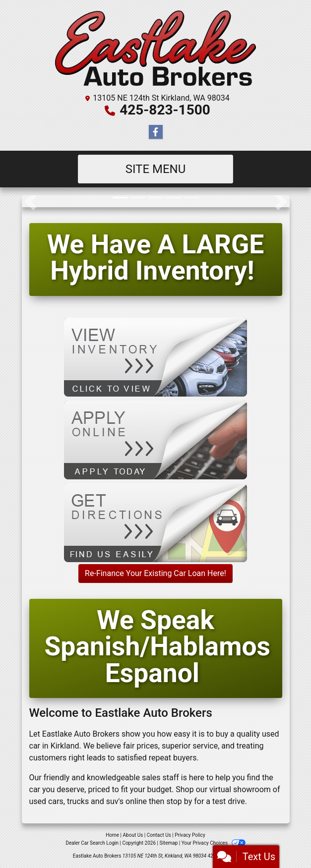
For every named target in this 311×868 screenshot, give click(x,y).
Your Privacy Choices (214, 843)
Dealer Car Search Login (92, 843)
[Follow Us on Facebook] (156, 132)
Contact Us (159, 835)
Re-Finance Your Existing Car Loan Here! (155, 573)
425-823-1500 (165, 110)
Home (112, 835)
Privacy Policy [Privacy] (190, 835)
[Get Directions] (155, 522)
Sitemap (168, 843)
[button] (31, 201)
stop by (179, 801)
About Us (133, 835)
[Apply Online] (155, 439)
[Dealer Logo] (155, 48)
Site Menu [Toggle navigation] (156, 169)
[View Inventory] (155, 357)
